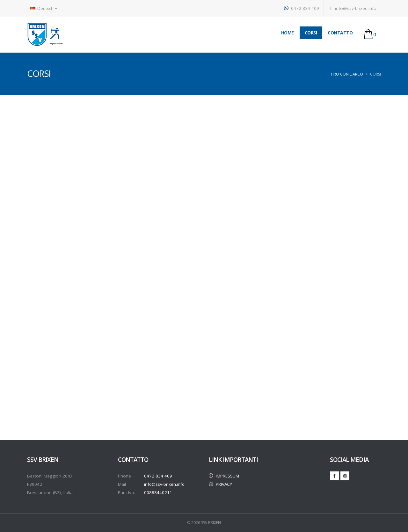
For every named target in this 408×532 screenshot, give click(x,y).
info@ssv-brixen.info (353, 8)
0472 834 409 (302, 8)
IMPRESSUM (225, 476)
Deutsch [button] (44, 8)
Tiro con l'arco (347, 74)
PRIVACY (221, 484)
